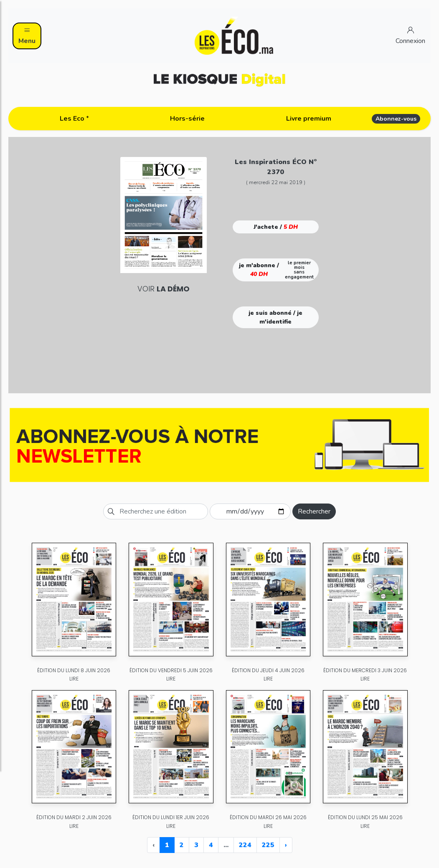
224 (245, 845)
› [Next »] (286, 845)
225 (268, 845)
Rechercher (314, 511)
